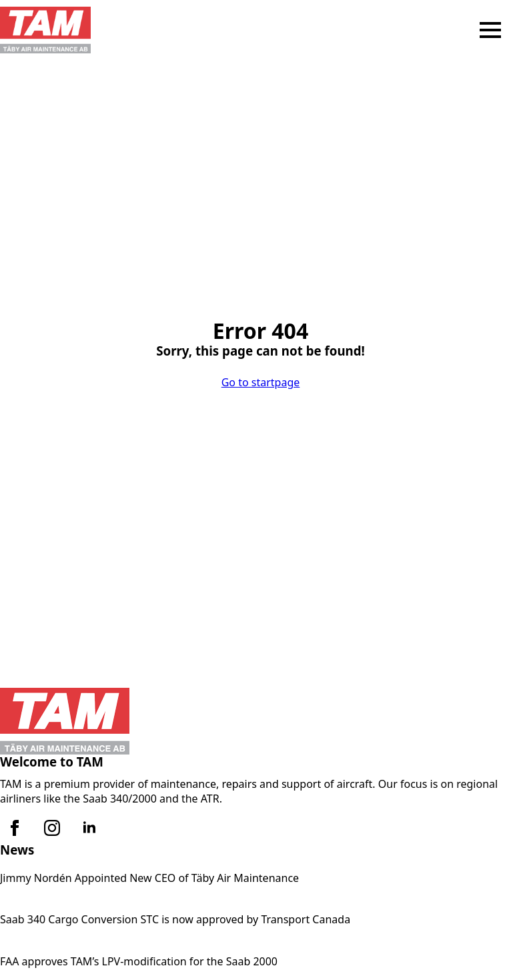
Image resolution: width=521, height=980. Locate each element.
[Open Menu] (490, 30)
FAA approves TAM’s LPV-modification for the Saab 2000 (139, 961)
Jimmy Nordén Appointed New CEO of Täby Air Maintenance (149, 878)
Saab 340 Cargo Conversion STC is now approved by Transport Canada (175, 919)
